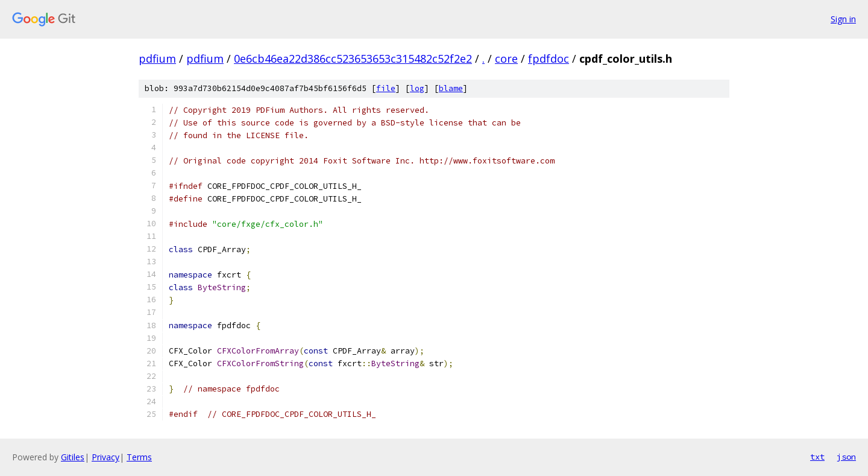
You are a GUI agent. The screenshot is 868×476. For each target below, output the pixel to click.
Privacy (105, 457)
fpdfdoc (549, 59)
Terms (139, 457)
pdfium (157, 59)
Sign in (843, 19)
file (386, 88)
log (417, 88)
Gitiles (73, 457)
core (506, 59)
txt (817, 457)
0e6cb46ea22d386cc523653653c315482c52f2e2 (353, 59)
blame (451, 88)
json (846, 457)
